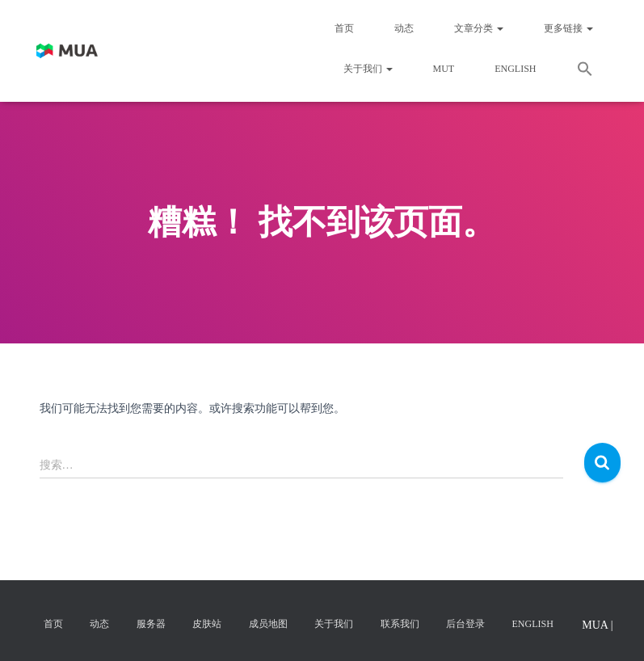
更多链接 (568, 28)
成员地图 (268, 624)
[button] (585, 71)
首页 (344, 28)
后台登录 (465, 624)
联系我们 (400, 624)
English (515, 69)
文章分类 (479, 28)
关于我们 (368, 69)
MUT (444, 69)
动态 (404, 28)
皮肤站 (207, 624)
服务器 (151, 624)
